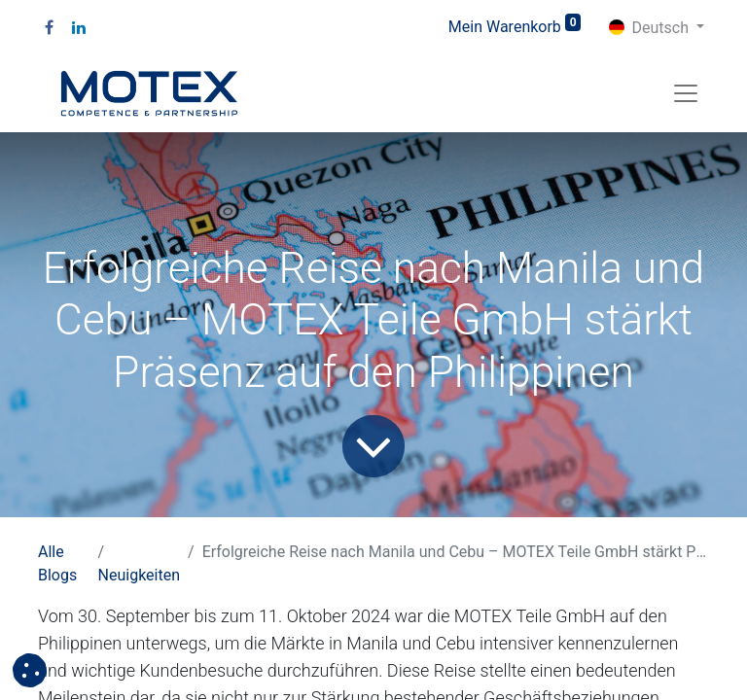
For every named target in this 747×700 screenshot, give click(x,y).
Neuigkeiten (139, 575)
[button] (30, 670)
